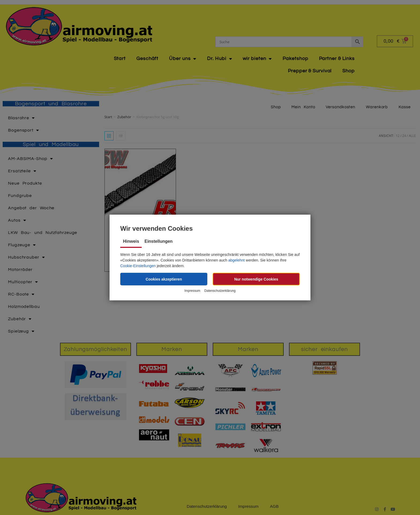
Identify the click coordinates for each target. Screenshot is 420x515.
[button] (164, 279)
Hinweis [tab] (131, 241)
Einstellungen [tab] (158, 241)
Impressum (192, 291)
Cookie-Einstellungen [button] (138, 266)
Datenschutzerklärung (220, 291)
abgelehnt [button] (237, 260)
